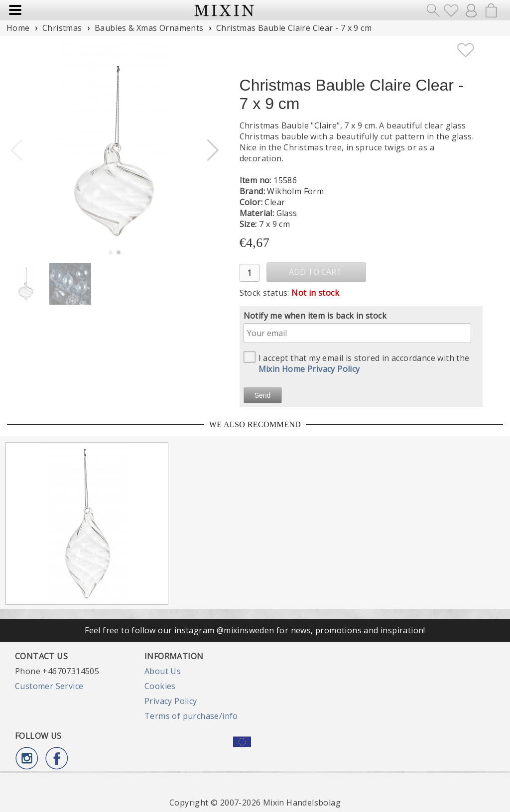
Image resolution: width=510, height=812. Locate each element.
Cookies (160, 686)
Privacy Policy (171, 701)
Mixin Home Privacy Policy (309, 369)
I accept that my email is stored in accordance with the (357, 363)
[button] (213, 150)
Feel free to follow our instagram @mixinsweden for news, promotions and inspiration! (255, 630)
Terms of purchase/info (191, 716)
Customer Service (49, 686)
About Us (163, 671)
